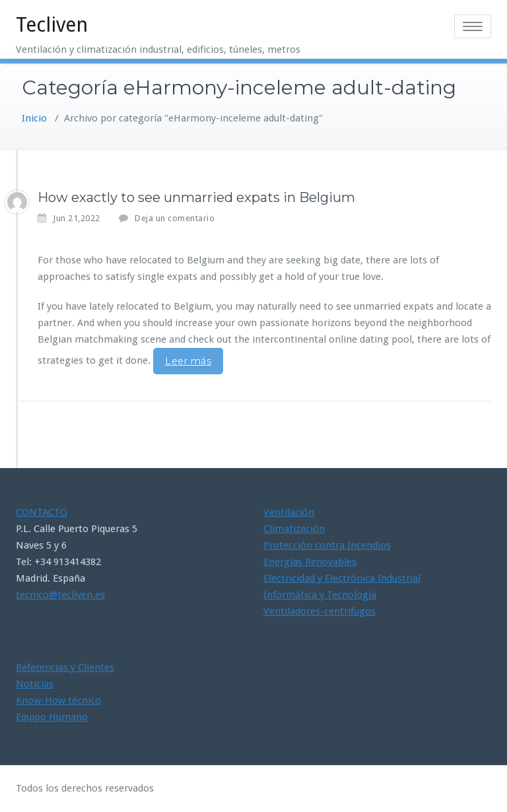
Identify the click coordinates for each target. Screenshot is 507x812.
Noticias (35, 684)
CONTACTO (42, 512)
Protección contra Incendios (327, 545)
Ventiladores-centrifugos (320, 611)
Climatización (294, 529)
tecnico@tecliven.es (60, 595)
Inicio (34, 118)
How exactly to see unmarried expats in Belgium (196, 197)
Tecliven (52, 25)
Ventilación (289, 512)
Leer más (188, 361)
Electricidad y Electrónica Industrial (342, 578)
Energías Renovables (310, 562)
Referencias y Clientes (65, 667)
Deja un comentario (175, 218)
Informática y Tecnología (320, 595)
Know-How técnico (58, 700)
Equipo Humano (52, 717)
